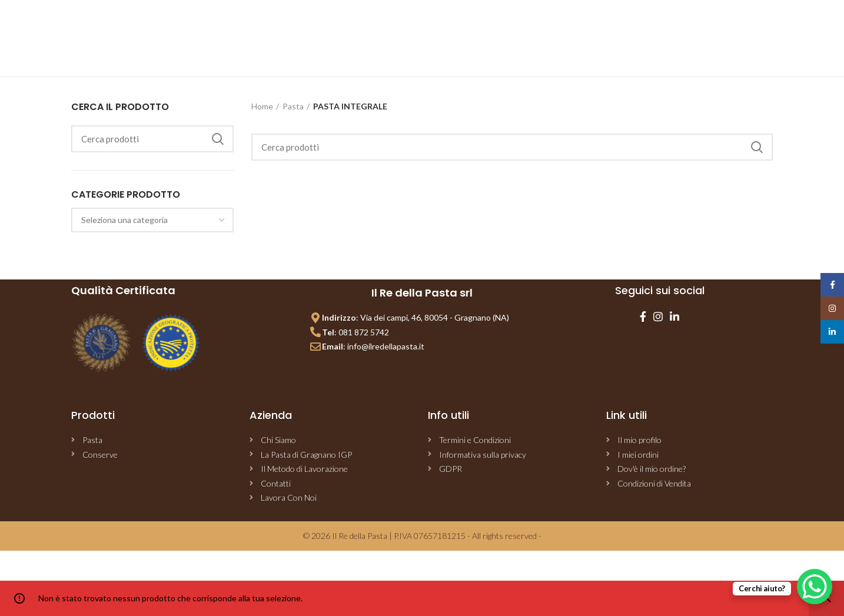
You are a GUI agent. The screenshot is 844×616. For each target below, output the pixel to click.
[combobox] (152, 220)
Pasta (293, 106)
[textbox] (124, 220)
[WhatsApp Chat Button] (815, 587)
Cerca (218, 139)
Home (262, 106)
